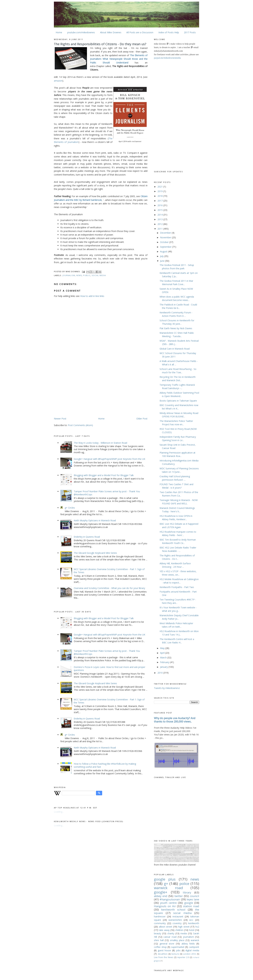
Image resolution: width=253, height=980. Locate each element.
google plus (165, 879)
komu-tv (175, 954)
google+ (161, 892)
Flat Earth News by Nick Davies (176, 328)
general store (167, 944)
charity (171, 933)
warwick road (168, 888)
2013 (160, 219)
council (195, 896)
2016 (160, 205)
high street (184, 927)
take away (164, 930)
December (166, 233)
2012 (160, 224)
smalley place (177, 940)
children (179, 930)
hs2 (197, 927)
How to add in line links (92, 296)
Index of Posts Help (169, 32)
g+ (166, 884)
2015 (160, 210)
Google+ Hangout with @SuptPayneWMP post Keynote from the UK (109, 459)
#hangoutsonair (170, 899)
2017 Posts (190, 32)
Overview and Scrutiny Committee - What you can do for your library (109, 588)
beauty (157, 933)
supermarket (178, 947)
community (160, 923)
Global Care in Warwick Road (175, 349)
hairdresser (160, 916)
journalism (69, 275)
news (79, 275)
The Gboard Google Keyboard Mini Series (95, 553)
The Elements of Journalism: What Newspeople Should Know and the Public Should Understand (119, 59)
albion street (166, 927)
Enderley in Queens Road (87, 537)
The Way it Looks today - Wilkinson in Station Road (100, 443)
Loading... (59, 812)
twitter (179, 896)
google (189, 903)
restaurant (178, 916)
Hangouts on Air (165, 906)
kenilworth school (173, 910)
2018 (160, 196)
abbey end (161, 896)
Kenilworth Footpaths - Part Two (177, 587)
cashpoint (194, 947)
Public (87, 275)
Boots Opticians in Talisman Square (178, 401)
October (165, 242)
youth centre (168, 903)
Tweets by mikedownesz (167, 688)
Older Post (142, 419)
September (166, 247)
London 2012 (190, 954)
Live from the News (164, 957)
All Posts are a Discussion (140, 32)
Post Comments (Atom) (80, 425)
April (163, 653)
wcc (191, 920)
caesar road (170, 937)
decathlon (163, 954)
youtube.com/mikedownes (81, 32)
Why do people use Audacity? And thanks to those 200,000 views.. (175, 720)
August (164, 251)
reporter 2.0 (183, 957)
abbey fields (188, 944)
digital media (192, 950)
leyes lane (193, 899)
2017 (160, 201)
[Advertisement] (81, 392)
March (164, 658)
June (163, 261)
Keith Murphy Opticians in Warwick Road (95, 520)
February (165, 662)
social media (99, 275)
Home (59, 32)
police (184, 884)
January (164, 667)
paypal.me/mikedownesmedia (167, 58)
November (166, 237)
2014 (160, 215)
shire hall (159, 940)
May (163, 648)
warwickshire (175, 920)
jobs (178, 950)
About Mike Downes (111, 32)
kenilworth (194, 923)
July (162, 256)
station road (191, 906)
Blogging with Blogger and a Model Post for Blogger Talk (104, 475)
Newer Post (60, 419)
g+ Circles (70, 508)
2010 (160, 673)
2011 (160, 229)
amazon (58, 81)
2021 (160, 187)
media (184, 933)
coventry (177, 923)
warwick (195, 940)
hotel (192, 930)
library (187, 892)
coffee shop (160, 947)
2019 (160, 191)
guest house (164, 950)
